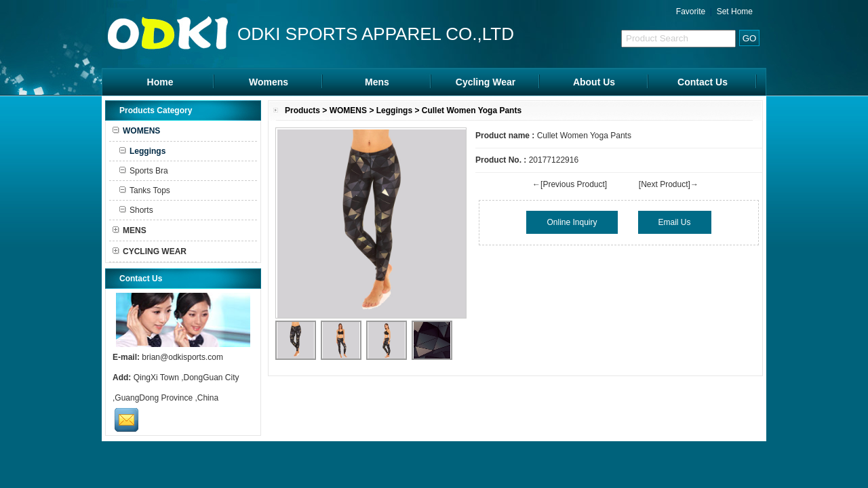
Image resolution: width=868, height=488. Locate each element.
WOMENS (348, 110)
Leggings (394, 110)
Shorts (136, 210)
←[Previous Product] (570, 184)
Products (302, 110)
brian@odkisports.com (182, 357)
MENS (130, 230)
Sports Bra (144, 171)
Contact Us (703, 82)
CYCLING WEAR (150, 251)
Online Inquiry (572, 222)
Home (160, 82)
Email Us (675, 222)
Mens (377, 82)
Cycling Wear (486, 82)
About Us (594, 82)
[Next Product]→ (669, 184)
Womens (269, 82)
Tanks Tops (145, 190)
